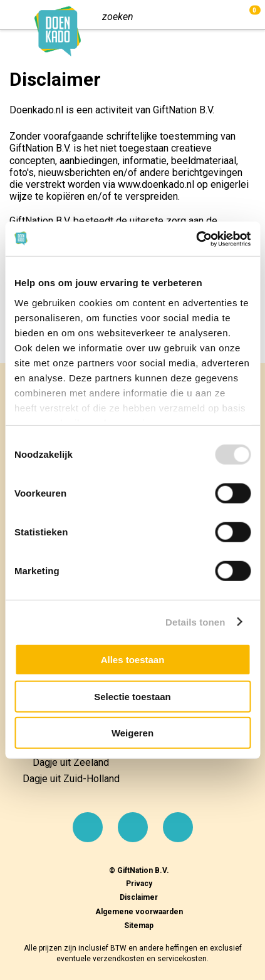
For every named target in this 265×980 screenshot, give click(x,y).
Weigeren (132, 733)
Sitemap (139, 926)
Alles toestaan (133, 660)
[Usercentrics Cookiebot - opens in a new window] (196, 239)
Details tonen (195, 622)
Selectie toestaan (132, 696)
